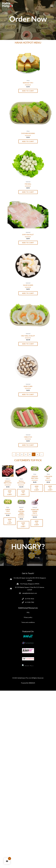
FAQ (28, 617)
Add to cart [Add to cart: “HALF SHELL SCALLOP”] (28, 344)
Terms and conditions (28, 627)
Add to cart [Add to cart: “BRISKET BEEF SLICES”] (10, 493)
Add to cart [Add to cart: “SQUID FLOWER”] (28, 293)
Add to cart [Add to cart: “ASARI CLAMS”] (28, 394)
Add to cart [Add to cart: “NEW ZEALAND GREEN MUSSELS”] (23, 529)
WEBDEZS (32, 737)
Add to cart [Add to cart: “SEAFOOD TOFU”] (28, 91)
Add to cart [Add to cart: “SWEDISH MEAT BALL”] (37, 488)
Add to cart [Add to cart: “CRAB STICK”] (28, 445)
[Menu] (52, 6)
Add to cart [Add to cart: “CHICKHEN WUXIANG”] (28, 141)
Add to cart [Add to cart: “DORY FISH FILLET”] (28, 243)
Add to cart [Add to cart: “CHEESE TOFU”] (10, 526)
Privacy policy (28, 622)
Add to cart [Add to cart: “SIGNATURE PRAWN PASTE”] (37, 528)
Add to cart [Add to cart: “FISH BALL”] (28, 192)
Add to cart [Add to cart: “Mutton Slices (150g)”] (23, 493)
